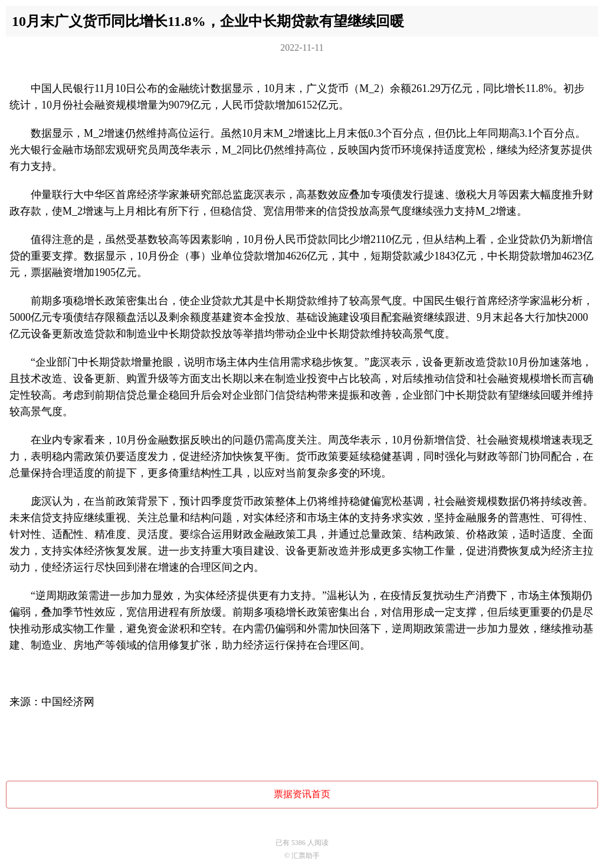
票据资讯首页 (302, 794)
